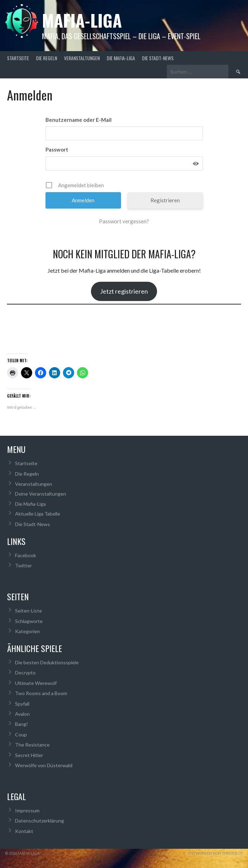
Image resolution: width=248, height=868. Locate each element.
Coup (21, 734)
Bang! (22, 724)
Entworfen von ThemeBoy (216, 853)
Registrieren (165, 200)
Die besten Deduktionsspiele (47, 662)
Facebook (26, 555)
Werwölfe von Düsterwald (44, 765)
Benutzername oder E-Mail (79, 120)
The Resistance (32, 745)
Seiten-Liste (29, 611)
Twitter (23, 565)
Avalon (22, 714)
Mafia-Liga (82, 20)
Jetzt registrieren (124, 291)
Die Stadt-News (158, 58)
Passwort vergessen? (124, 221)
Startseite (18, 58)
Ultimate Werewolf (36, 683)
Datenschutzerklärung (40, 821)
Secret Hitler (29, 755)
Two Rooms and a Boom (41, 693)
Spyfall (22, 704)
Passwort (57, 149)
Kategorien (27, 631)
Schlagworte (29, 621)
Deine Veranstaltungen (41, 494)
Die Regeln (47, 58)
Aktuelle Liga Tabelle (38, 514)
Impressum (27, 810)
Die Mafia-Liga (121, 58)
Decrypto (25, 673)
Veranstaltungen (82, 58)
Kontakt (24, 831)
